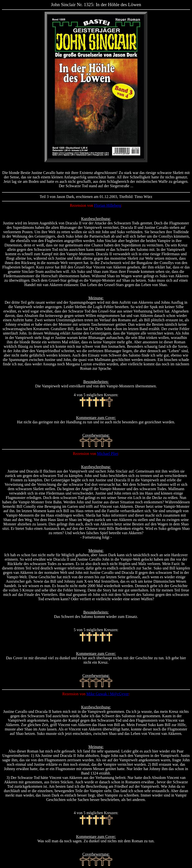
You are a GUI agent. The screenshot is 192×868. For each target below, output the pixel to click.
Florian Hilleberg (108, 205)
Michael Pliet (108, 454)
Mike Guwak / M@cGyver (108, 694)
